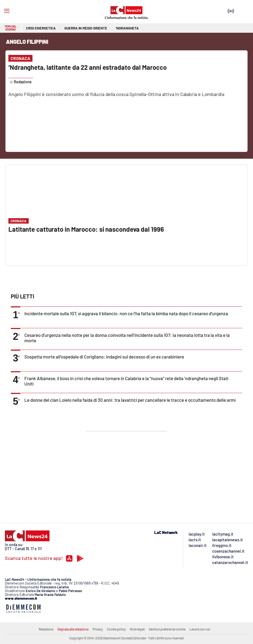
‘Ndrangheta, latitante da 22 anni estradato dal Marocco (88, 67)
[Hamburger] (7, 11)
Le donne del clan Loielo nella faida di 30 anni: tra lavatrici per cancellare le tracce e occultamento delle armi (130, 400)
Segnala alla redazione (73, 629)
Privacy (98, 629)
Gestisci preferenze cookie (167, 629)
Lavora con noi (200, 629)
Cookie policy (116, 629)
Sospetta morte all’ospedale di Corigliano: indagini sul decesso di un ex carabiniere (104, 357)
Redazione (46, 629)
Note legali (137, 629)
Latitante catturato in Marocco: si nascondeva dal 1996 (86, 229)
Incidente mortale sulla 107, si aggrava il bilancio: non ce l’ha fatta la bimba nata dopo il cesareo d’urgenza (126, 313)
